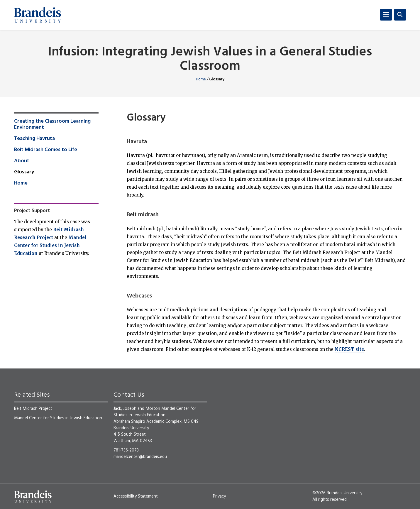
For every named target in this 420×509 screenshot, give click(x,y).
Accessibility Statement (136, 496)
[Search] (400, 15)
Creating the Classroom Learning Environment (52, 125)
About (22, 161)
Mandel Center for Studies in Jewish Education (50, 245)
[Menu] (386, 15)
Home (201, 79)
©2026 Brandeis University (337, 493)
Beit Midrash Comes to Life (46, 150)
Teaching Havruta (34, 139)
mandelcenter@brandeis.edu (140, 457)
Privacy (219, 496)
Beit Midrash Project (33, 409)
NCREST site (349, 349)
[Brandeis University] (38, 15)
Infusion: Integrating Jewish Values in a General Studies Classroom (210, 60)
